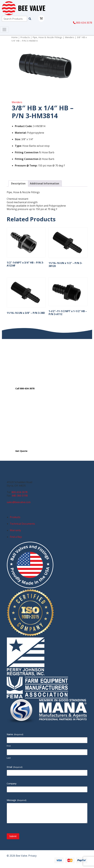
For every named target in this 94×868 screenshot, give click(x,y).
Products (25, 37)
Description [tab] (18, 183)
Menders (70, 37)
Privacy (32, 856)
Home (14, 37)
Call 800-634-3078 (25, 388)
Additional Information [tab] (44, 183)
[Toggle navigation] (4, 30)
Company (12, 784)
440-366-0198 (20, 496)
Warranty (15, 530)
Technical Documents (22, 524)
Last (9, 758)
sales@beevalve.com (19, 502)
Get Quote (21, 451)
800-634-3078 (83, 23)
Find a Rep (16, 537)
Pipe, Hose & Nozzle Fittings (47, 37)
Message (17, 800)
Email (15, 767)
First (9, 746)
